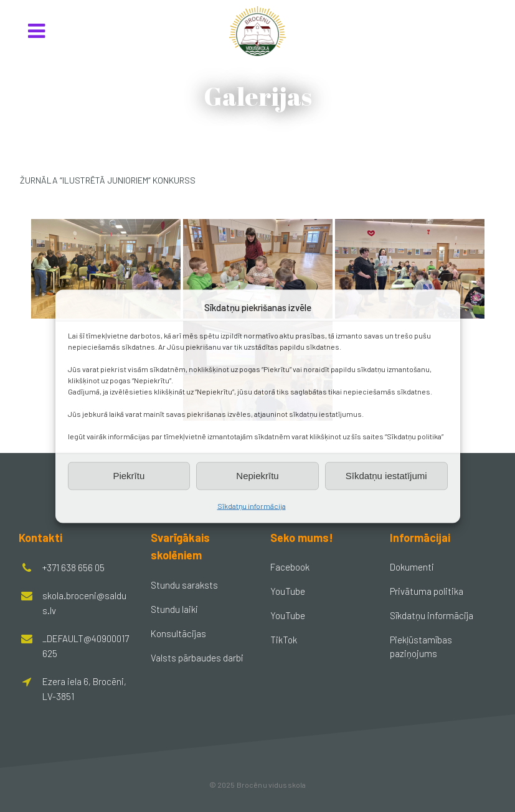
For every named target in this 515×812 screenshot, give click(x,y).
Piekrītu (129, 476)
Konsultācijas (178, 633)
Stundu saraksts (184, 585)
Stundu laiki (174, 609)
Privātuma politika (427, 591)
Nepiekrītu (257, 476)
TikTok (284, 640)
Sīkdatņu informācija (252, 505)
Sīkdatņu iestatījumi (386, 476)
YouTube (288, 591)
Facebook (290, 567)
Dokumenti (412, 567)
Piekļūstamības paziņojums (421, 646)
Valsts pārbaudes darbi (197, 658)
